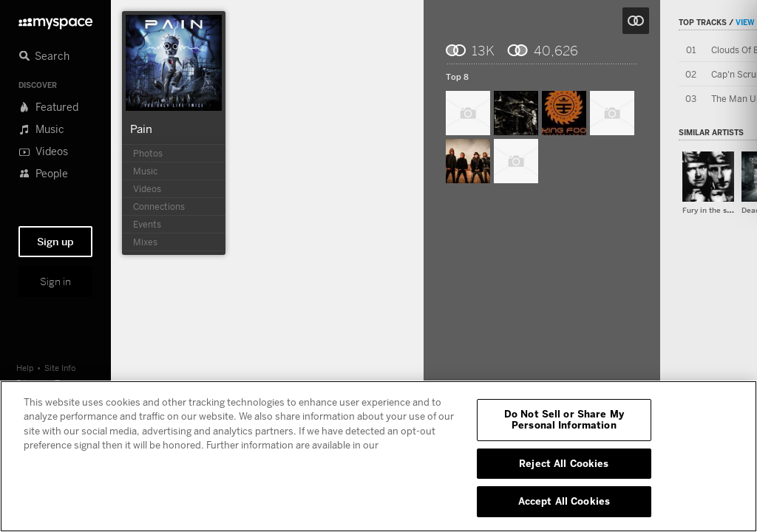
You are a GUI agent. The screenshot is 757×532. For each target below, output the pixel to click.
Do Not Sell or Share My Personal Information (564, 420)
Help (25, 368)
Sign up (55, 242)
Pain (141, 129)
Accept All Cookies (564, 501)
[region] (378, 456)
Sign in (55, 282)
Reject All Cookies (564, 463)
